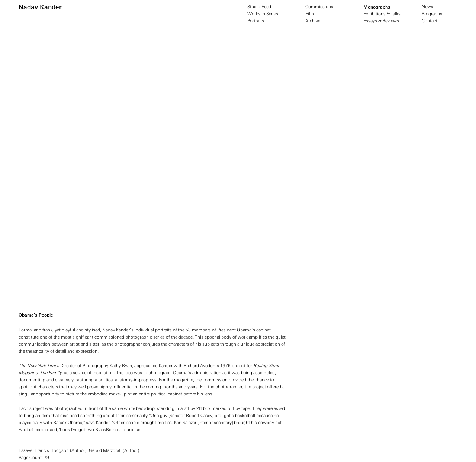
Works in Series (263, 14)
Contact (430, 21)
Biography (432, 14)
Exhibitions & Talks (382, 14)
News (427, 7)
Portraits (256, 21)
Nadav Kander (40, 7)
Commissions (319, 7)
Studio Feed (259, 7)
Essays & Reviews (381, 21)
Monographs (377, 7)
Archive (313, 21)
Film (310, 14)
